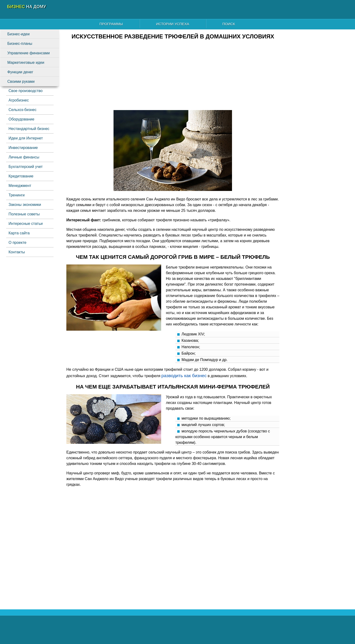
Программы (111, 24)
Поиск (229, 24)
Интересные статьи (26, 224)
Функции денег (20, 72)
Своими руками (21, 81)
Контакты (17, 252)
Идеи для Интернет (26, 138)
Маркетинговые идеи (26, 63)
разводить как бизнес (184, 376)
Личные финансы (24, 157)
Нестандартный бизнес (29, 129)
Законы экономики (25, 205)
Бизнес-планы (20, 44)
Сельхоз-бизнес (23, 110)
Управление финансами (29, 53)
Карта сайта (19, 233)
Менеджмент (20, 186)
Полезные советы (24, 214)
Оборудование (21, 119)
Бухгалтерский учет (26, 167)
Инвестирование (23, 148)
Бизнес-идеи (18, 34)
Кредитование (21, 176)
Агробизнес (19, 100)
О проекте (17, 243)
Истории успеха (173, 24)
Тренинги (17, 195)
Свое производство (26, 91)
